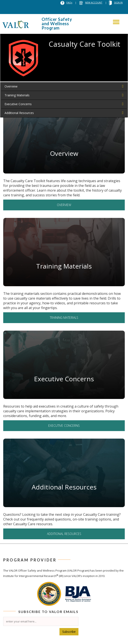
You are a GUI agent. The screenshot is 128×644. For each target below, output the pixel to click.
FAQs (69, 2)
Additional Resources (19, 113)
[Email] (41, 621)
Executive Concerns (18, 104)
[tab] (64, 87)
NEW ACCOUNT (94, 2)
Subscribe (69, 632)
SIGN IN (118, 2)
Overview (11, 86)
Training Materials (17, 95)
